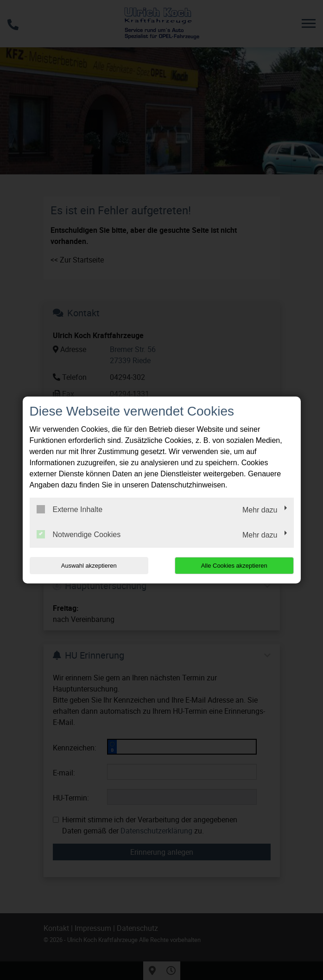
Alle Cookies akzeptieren (234, 566)
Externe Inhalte (70, 509)
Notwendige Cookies (79, 534)
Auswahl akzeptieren (89, 566)
